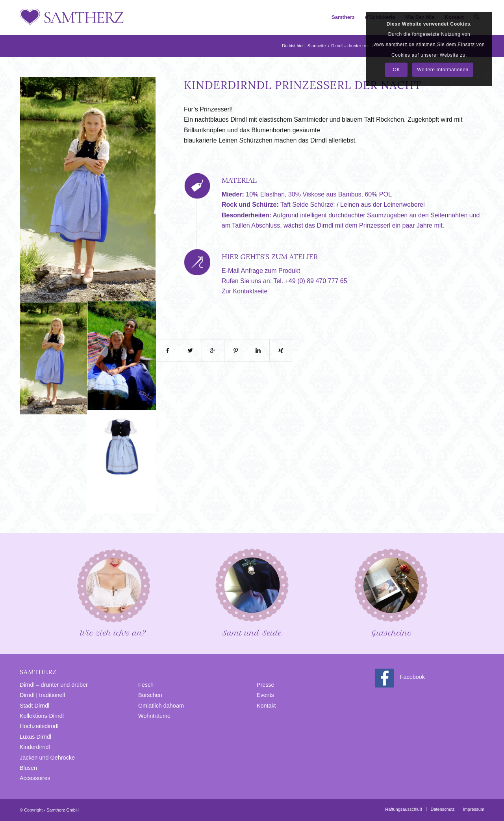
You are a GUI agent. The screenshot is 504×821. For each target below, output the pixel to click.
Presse (266, 685)
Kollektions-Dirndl (42, 716)
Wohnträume (154, 716)
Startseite (317, 46)
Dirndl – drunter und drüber (357, 46)
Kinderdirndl (35, 747)
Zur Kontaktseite (245, 291)
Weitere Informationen (443, 70)
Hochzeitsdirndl (39, 726)
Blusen (28, 768)
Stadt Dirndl (34, 706)
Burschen (150, 695)
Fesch (146, 685)
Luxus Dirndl (35, 737)
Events (265, 695)
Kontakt (266, 706)
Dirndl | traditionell (42, 695)
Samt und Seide (252, 592)
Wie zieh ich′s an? (113, 592)
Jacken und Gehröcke (47, 758)
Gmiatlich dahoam (161, 706)
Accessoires (35, 778)
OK (397, 70)
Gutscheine (391, 592)
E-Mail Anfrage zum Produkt (261, 271)
